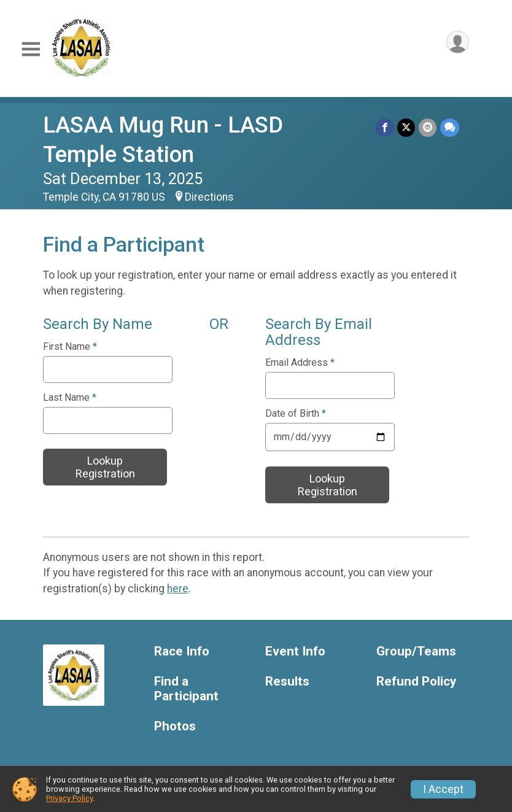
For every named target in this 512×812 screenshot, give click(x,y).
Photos (175, 726)
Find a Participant (186, 689)
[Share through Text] (450, 127)
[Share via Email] (428, 127)
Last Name (70, 398)
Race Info (182, 652)
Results (287, 682)
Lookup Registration (105, 467)
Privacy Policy (69, 798)
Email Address (300, 363)
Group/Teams (416, 652)
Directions (209, 197)
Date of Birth (296, 414)
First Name (70, 347)
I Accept (443, 789)
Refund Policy (416, 682)
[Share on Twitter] (406, 127)
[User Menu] (458, 42)
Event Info (295, 652)
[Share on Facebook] (385, 127)
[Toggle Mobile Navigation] (31, 49)
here (178, 589)
